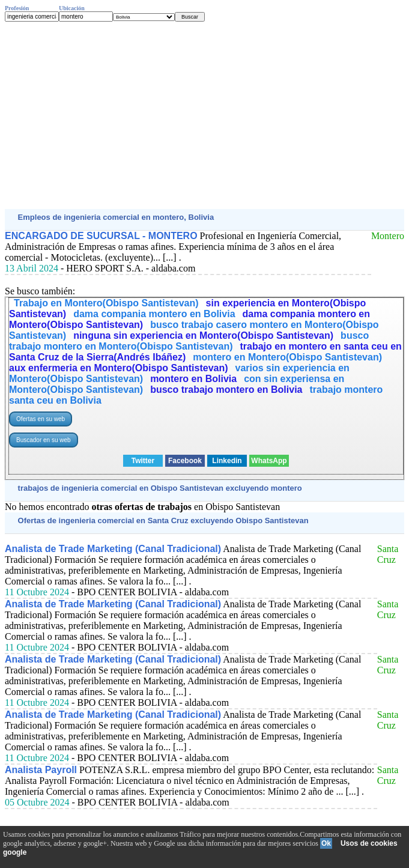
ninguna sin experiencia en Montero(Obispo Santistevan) (203, 335)
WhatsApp (269, 461)
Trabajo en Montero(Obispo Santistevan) (106, 303)
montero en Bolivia (193, 379)
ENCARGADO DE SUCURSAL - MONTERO (101, 236)
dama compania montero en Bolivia (154, 314)
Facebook (185, 461)
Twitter (143, 461)
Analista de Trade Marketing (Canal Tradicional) (113, 549)
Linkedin (227, 461)
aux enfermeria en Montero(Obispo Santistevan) (119, 368)
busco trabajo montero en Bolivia (226, 390)
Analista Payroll (41, 770)
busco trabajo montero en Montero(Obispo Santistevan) (189, 341)
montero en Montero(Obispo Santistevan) (287, 357)
